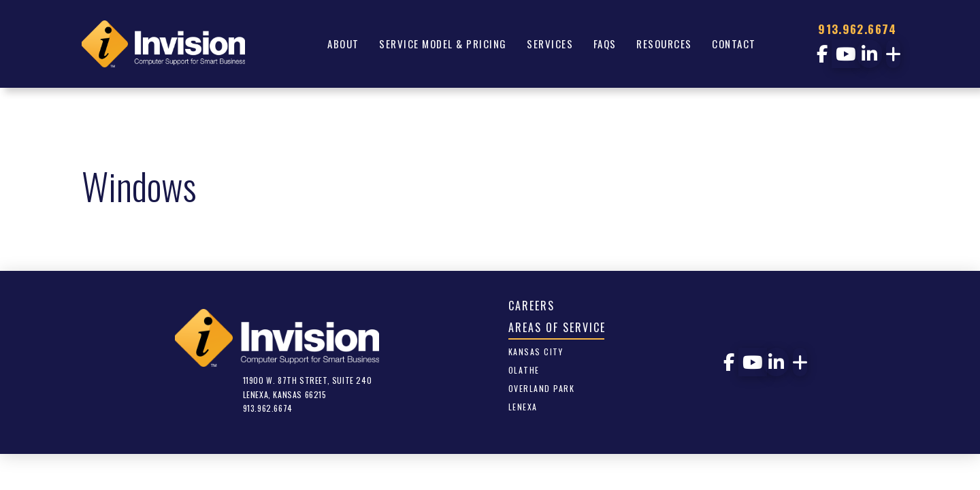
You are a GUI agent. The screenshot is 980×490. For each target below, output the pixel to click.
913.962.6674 (857, 29)
